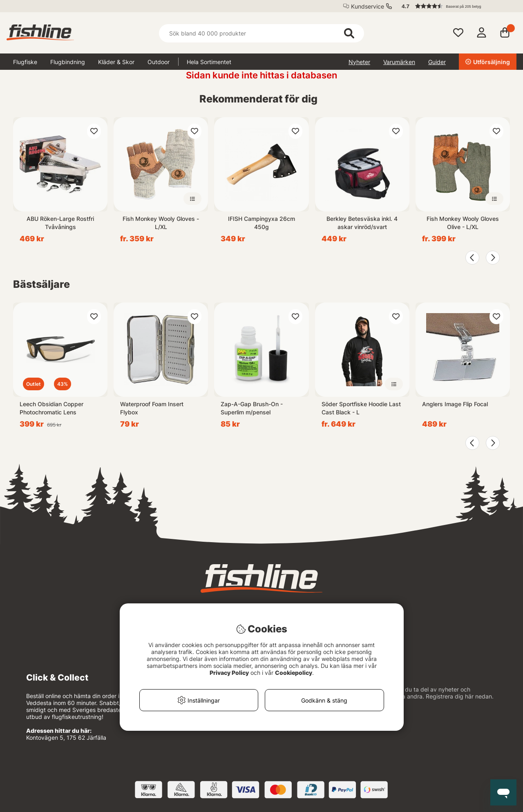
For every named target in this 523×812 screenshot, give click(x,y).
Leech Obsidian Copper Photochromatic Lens (51, 408)
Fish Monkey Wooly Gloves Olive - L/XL (463, 223)
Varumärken (399, 62)
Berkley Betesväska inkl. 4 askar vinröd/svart (362, 223)
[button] (455, 6)
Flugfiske (25, 62)
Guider (437, 62)
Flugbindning (68, 62)
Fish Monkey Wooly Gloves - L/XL (161, 223)
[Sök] (261, 33)
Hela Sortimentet (209, 62)
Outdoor (159, 62)
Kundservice (368, 6)
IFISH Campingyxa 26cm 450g (261, 223)
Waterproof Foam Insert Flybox (152, 408)
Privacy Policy (229, 673)
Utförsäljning (488, 62)
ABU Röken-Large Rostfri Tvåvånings (60, 223)
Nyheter (359, 62)
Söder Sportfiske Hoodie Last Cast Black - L (361, 408)
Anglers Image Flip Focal (455, 404)
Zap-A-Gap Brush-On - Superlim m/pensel (252, 408)
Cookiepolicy (294, 673)
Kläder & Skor (116, 62)
